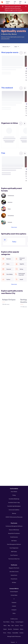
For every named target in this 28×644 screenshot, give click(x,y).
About (5, 625)
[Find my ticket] (8, 2)
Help (13, 625)
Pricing (14, 495)
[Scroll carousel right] (25, 53)
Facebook (14, 602)
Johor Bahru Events (14, 572)
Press (22, 625)
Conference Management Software (14, 526)
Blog (9, 625)
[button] (7, 47)
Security (10, 629)
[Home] (2, 2)
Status (22, 629)
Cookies (21, 633)
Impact (5, 629)
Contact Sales (14, 595)
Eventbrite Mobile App (14, 499)
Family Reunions (14, 537)
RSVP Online (14, 552)
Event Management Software (14, 544)
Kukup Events (14, 575)
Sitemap (14, 513)
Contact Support (14, 592)
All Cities (14, 582)
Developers (16, 629)
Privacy (9, 633)
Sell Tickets (14, 541)
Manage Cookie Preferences (14, 636)
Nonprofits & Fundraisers (14, 533)
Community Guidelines (14, 510)
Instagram (14, 610)
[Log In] (15, 2)
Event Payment (14, 555)
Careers (17, 625)
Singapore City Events (14, 568)
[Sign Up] (20, 2)
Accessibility (15, 633)
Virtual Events (14, 579)
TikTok (14, 613)
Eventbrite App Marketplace (14, 506)
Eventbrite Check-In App (14, 502)
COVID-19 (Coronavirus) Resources (14, 517)
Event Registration (14, 548)
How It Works (14, 492)
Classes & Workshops (14, 530)
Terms (5, 633)
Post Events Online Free (14, 559)
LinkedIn (14, 606)
